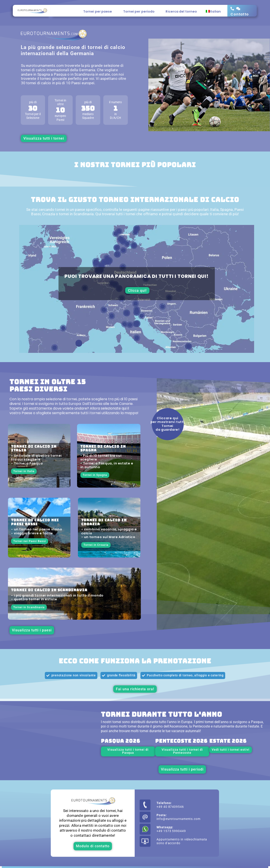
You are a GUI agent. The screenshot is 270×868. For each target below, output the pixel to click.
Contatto (240, 14)
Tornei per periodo (140, 11)
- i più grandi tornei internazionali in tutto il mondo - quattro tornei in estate (57, 597)
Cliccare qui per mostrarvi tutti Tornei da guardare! (168, 424)
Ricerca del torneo (181, 11)
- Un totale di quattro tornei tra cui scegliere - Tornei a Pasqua (36, 459)
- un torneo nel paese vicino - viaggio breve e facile (37, 531)
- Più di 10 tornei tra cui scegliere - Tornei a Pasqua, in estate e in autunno (107, 461)
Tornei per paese (99, 11)
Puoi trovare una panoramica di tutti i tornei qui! (137, 276)
